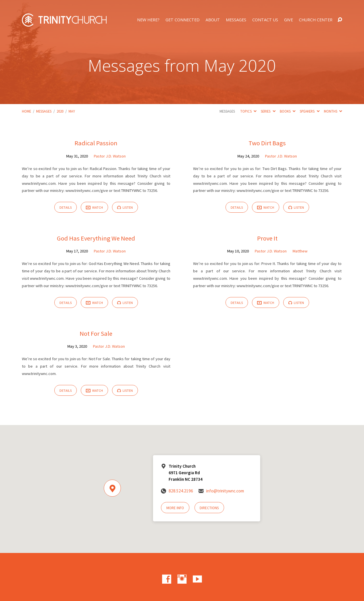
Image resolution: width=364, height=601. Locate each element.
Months (333, 111)
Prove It (267, 238)
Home (26, 111)
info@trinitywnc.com (225, 491)
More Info (175, 508)
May (72, 111)
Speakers (310, 111)
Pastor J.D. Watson (110, 156)
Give (288, 20)
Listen (125, 207)
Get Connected (183, 20)
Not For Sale (96, 333)
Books (288, 111)
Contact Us (265, 20)
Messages (236, 20)
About (213, 20)
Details (66, 207)
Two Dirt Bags (267, 143)
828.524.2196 (181, 491)
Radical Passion (96, 143)
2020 (60, 111)
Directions (209, 508)
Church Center (316, 20)
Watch (94, 208)
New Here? (148, 20)
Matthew (300, 251)
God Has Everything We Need (96, 238)
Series (268, 111)
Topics (248, 111)
